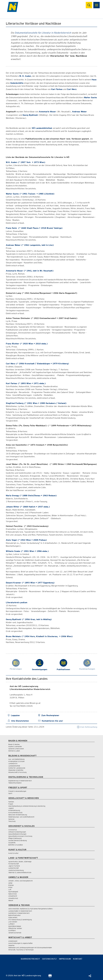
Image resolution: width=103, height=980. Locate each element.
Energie (11, 885)
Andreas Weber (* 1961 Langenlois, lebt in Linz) (30, 245)
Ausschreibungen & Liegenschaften (20, 943)
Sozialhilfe (12, 843)
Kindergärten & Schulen (16, 761)
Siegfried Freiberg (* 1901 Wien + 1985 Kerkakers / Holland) (36, 403)
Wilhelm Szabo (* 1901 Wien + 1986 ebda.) (27, 551)
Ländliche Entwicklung (16, 870)
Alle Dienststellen (20, 721)
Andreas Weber (79, 112)
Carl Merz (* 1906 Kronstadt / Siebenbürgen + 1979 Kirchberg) (37, 364)
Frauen (11, 804)
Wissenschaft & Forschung (17, 772)
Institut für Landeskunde (17, 768)
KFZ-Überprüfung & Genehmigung (20, 920)
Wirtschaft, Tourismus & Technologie (21, 950)
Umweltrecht (13, 896)
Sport (10, 793)
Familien (11, 802)
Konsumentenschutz (15, 813)
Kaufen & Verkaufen (15, 746)
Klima (10, 887)
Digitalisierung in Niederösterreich (20, 781)
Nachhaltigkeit (13, 892)
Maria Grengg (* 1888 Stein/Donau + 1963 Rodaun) (31, 496)
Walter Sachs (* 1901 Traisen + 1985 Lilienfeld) (30, 194)
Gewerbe (11, 945)
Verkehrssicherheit (15, 933)
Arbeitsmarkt (13, 941)
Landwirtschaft (14, 868)
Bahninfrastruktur (15, 915)
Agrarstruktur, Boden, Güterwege (20, 862)
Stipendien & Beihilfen (16, 770)
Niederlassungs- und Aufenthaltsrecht (21, 817)
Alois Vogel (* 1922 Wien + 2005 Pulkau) (26, 540)
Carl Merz (72, 89)
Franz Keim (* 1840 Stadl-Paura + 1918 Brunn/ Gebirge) (34, 228)
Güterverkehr (13, 917)
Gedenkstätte (17, 83)
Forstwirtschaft (14, 864)
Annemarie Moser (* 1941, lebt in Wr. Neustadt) (30, 271)
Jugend (11, 808)
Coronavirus (13, 830)
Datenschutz (49, 959)
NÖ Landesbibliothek (42, 128)
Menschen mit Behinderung (18, 815)
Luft (10, 890)
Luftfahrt (11, 924)
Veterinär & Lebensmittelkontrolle (20, 872)
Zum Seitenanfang (87, 727)
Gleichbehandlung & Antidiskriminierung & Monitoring (27, 806)
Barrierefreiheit (30, 959)
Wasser (11, 900)
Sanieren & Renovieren (16, 749)
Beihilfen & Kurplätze (16, 845)
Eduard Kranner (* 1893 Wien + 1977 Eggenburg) (30, 583)
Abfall (10, 883)
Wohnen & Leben (14, 751)
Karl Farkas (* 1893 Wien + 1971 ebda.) (26, 383)
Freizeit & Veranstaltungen (17, 791)
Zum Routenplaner (50, 715)
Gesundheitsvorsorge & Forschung (20, 836)
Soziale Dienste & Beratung (18, 840)
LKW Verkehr (13, 922)
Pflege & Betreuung (15, 838)
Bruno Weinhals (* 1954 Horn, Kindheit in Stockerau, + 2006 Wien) (39, 636)
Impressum (65, 959)
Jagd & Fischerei (14, 866)
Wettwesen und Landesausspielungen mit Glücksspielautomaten (30, 948)
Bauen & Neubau (14, 744)
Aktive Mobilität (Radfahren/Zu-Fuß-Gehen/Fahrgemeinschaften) (31, 909)
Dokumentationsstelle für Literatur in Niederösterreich (43, 33)
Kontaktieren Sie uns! (52, 721)
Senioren (11, 819)
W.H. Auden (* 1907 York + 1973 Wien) (26, 162)
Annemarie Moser (47, 112)
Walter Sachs (90, 97)
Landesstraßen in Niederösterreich (20, 911)
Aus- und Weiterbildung (16, 759)
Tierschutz (12, 821)
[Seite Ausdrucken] (50, 977)
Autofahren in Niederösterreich (19, 913)
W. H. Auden (25, 76)
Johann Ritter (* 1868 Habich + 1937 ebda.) (28, 507)
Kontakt (78, 959)
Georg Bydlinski (30, 115)
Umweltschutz (13, 898)
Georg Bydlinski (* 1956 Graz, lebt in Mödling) (29, 619)
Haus (94, 80)
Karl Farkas (57, 89)
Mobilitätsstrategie (15, 926)
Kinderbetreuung (14, 810)
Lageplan (15, 715)
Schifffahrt (12, 931)
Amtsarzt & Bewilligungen (17, 832)
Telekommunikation (15, 783)
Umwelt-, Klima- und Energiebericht (20, 881)
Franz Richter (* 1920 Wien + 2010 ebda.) (27, 344)
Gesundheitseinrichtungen (17, 834)
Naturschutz (13, 894)
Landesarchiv (13, 764)
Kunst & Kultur (13, 853)
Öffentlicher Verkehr (15, 928)
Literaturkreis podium (17, 602)
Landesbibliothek (14, 766)
